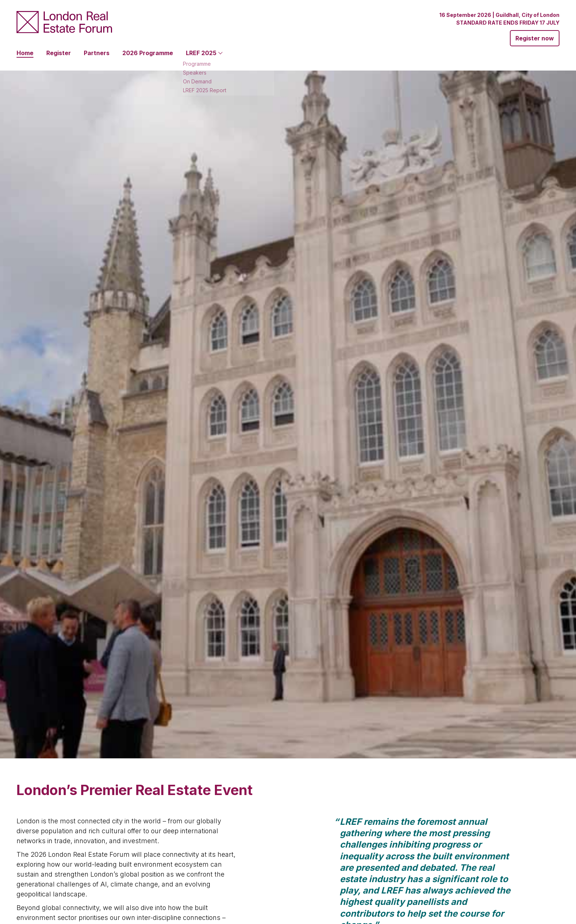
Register (59, 53)
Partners (97, 53)
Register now (535, 38)
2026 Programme (148, 53)
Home (25, 53)
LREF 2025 (201, 53)
